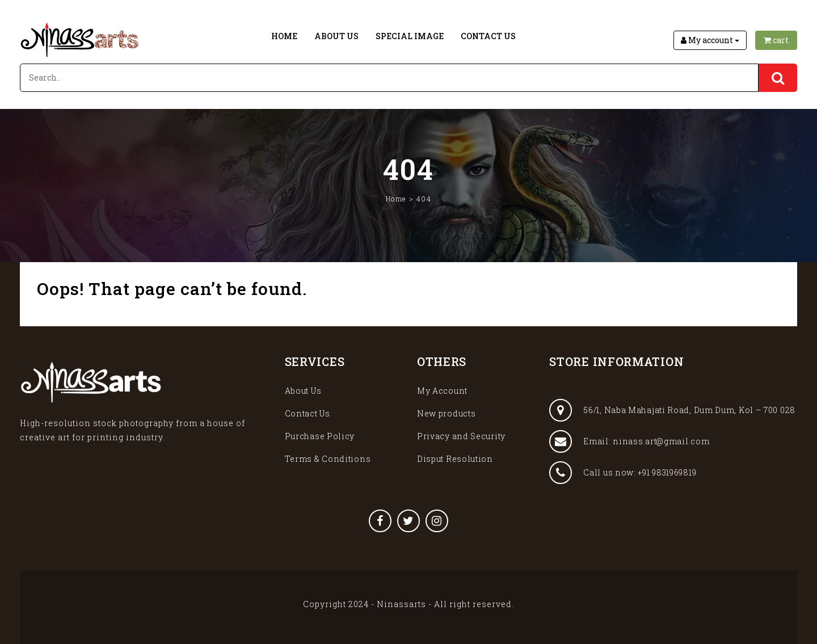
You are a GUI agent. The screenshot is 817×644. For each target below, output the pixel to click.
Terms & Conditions (328, 459)
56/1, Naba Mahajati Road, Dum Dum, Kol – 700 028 (672, 410)
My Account (442, 391)
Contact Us (488, 36)
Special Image (410, 36)
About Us (336, 36)
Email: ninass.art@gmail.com (629, 441)
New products (446, 413)
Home (284, 36)
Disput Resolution (455, 459)
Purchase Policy (320, 436)
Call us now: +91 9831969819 (623, 473)
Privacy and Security (461, 436)
